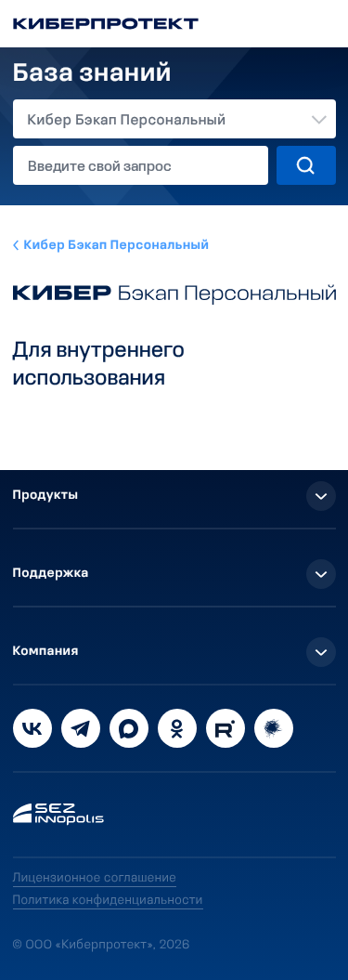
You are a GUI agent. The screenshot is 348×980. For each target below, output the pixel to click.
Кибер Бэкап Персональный (117, 246)
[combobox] (174, 119)
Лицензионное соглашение (95, 878)
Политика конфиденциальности (108, 901)
